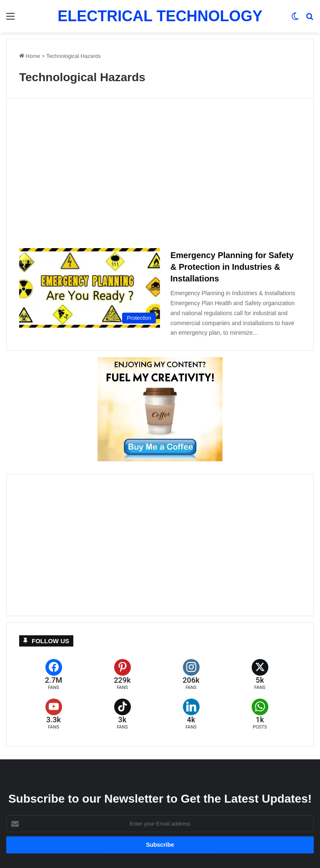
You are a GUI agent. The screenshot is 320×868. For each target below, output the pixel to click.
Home (30, 56)
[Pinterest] (122, 675)
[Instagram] (191, 675)
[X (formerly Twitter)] (260, 675)
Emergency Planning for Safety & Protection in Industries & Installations (232, 267)
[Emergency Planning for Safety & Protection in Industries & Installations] (90, 288)
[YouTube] (54, 714)
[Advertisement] (160, 177)
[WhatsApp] (260, 714)
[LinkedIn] (191, 714)
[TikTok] (122, 714)
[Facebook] (54, 675)
